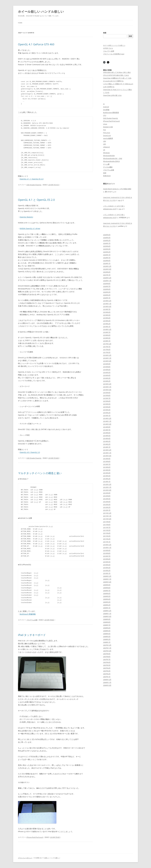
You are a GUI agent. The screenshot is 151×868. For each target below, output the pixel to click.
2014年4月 (107, 438)
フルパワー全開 (109, 51)
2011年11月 (107, 516)
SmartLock (107, 135)
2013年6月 (107, 467)
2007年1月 (107, 677)
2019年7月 (107, 309)
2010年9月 (107, 550)
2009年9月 (107, 585)
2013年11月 (107, 453)
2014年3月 (107, 441)
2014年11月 (107, 421)
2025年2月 (107, 252)
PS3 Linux (107, 133)
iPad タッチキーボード (32, 635)
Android (106, 107)
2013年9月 (107, 459)
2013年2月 (107, 479)
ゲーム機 (106, 164)
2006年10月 (107, 685)
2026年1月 (107, 243)
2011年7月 (107, 527)
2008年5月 (107, 631)
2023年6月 (107, 272)
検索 (105, 33)
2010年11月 (107, 548)
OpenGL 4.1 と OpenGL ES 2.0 (32, 179)
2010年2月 (107, 570)
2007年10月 (107, 651)
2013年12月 (107, 450)
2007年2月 (107, 674)
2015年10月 (107, 390)
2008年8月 (107, 622)
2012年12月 (107, 484)
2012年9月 (107, 493)
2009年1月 (107, 608)
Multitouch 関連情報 (28, 614)
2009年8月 (107, 588)
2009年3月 (107, 602)
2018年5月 (107, 338)
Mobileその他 (108, 127)
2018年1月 (107, 341)
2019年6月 (107, 312)
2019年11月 (107, 304)
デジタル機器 (108, 167)
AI (104, 104)
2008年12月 (107, 611)
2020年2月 (107, 295)
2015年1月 (107, 416)
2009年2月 (107, 605)
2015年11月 (107, 387)
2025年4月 (107, 246)
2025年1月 (107, 255)
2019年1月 (107, 327)
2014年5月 (107, 436)
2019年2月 (107, 324)
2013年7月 (107, 464)
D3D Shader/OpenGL (34, 185)
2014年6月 (107, 433)
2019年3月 (107, 321)
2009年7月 (107, 591)
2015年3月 (107, 410)
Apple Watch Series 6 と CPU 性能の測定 (117, 189)
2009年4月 (107, 599)
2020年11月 (107, 281)
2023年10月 (107, 269)
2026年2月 (107, 240)
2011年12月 (107, 513)
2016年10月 (107, 361)
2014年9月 (107, 427)
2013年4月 (107, 473)
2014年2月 (107, 444)
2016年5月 (107, 372)
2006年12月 (107, 680)
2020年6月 (107, 289)
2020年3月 (107, 292)
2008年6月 (107, 628)
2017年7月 (107, 347)
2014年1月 (107, 447)
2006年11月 (107, 682)
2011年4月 (107, 533)
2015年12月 (107, 384)
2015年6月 (107, 401)
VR (104, 150)
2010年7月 (107, 556)
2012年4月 (107, 502)
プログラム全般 (32, 620)
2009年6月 (107, 593)
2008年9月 (107, 619)
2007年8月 (107, 657)
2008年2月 (107, 639)
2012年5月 (107, 499)
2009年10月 (107, 582)
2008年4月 (107, 634)
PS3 (104, 130)
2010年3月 (107, 568)
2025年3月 (107, 249)
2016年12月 (107, 355)
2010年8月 (107, 553)
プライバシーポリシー (25, 858)
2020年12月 (107, 278)
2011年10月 (107, 519)
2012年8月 (107, 496)
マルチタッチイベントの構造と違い (40, 473)
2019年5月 (107, 315)
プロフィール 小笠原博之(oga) (114, 54)
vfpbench (107, 147)
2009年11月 (107, 579)
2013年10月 (107, 456)
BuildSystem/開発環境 (111, 113)
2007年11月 (107, 648)
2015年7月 (107, 398)
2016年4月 (107, 375)
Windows (106, 153)
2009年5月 (107, 596)
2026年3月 (107, 238)
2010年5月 (107, 562)
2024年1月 (107, 263)
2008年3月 (107, 637)
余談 (105, 173)
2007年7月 (107, 659)
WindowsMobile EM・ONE (113, 158)
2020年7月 (107, 286)
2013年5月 (107, 470)
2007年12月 (107, 645)
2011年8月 (107, 525)
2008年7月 (107, 625)
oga (119, 200)
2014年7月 (107, 430)
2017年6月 (107, 350)
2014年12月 (107, 418)
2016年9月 (107, 364)
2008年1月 (107, 642)
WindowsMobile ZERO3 (111, 161)
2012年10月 (107, 490)
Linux (105, 124)
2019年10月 (107, 306)
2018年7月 (107, 332)
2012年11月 (107, 487)
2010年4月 (107, 565)
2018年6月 (107, 335)
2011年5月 (107, 530)
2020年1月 (107, 298)
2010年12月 (107, 545)
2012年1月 (107, 510)
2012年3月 (107, 504)
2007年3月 (107, 671)
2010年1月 (107, 573)
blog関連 (106, 110)
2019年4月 (107, 318)
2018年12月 (107, 329)
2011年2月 (107, 539)
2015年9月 (107, 393)
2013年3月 (107, 476)
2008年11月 (107, 614)
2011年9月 (107, 522)
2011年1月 (107, 542)
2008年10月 (107, 616)
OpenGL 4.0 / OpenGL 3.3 (30, 452)
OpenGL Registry (26, 217)
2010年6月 (107, 559)
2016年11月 (107, 358)
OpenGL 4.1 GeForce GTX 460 (36, 44)
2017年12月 (107, 344)
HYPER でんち (108, 48)
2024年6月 (107, 261)
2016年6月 (107, 370)
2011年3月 (107, 536)
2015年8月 (107, 395)
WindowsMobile (109, 156)
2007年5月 (107, 665)
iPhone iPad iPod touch (35, 837)
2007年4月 (107, 668)
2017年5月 (107, 352)
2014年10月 (107, 424)
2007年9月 (107, 654)
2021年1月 (107, 275)
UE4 (105, 141)
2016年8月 (107, 367)
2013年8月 (107, 461)
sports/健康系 (108, 138)
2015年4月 (107, 407)
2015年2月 (107, 413)
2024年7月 (107, 258)
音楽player (107, 176)
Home (20, 23)
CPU (105, 115)
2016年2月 (107, 381)
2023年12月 (107, 266)
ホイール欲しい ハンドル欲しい (41, 11)
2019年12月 (107, 301)
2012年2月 (107, 507)
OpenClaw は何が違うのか (112, 95)
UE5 (105, 144)
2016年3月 (107, 378)
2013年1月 (107, 482)
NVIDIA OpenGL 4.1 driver (30, 228)
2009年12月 (107, 576)
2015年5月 (107, 404)
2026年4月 (107, 235)
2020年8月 (107, 284)
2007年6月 (107, 662)
